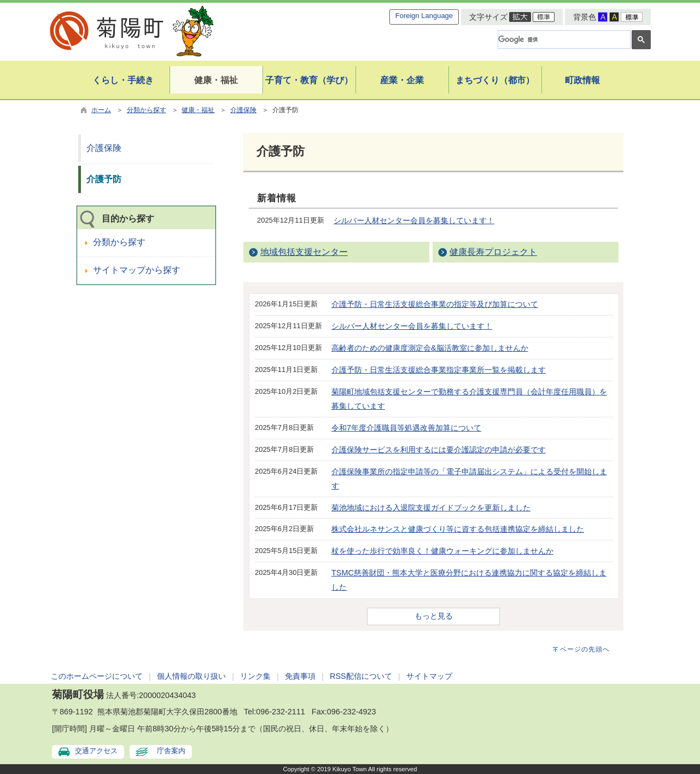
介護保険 (243, 110)
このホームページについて (97, 676)
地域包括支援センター (304, 252)
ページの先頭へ (585, 649)
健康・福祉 (198, 110)
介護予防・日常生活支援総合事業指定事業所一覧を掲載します (439, 370)
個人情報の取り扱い (191, 676)
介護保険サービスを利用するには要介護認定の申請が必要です (439, 450)
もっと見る (434, 616)
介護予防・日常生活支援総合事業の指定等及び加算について (435, 304)
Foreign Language (424, 16)
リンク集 (255, 676)
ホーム (101, 110)
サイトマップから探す (137, 270)
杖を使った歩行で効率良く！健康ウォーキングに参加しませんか (442, 551)
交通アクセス (96, 751)
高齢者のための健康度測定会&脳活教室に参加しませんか (430, 348)
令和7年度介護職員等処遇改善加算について (406, 428)
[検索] (563, 39)
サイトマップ (429, 676)
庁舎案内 (171, 751)
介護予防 (104, 179)
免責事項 (300, 676)
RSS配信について (361, 676)
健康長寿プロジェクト (493, 252)
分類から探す (147, 110)
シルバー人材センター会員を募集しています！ (414, 220)
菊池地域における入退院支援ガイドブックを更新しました (431, 508)
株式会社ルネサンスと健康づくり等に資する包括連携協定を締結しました (458, 529)
